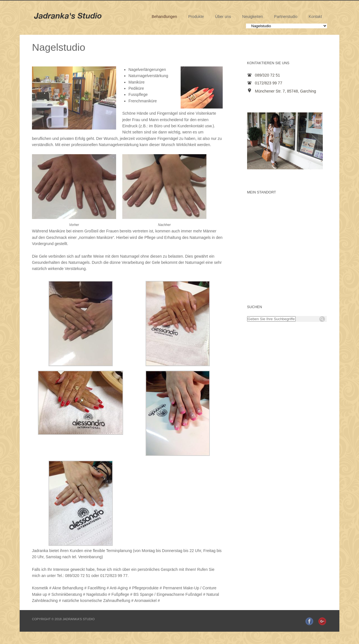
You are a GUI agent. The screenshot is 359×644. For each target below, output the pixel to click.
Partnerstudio (286, 17)
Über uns (223, 17)
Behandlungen (164, 17)
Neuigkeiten (253, 17)
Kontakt (315, 17)
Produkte (196, 17)
